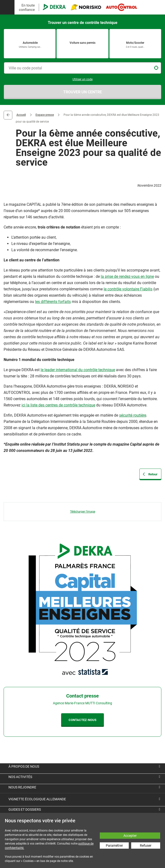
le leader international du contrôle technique (78, 370)
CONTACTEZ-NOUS (82, 720)
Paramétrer (114, 846)
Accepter (130, 836)
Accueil (21, 115)
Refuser (146, 846)
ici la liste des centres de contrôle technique (58, 405)
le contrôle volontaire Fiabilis (128, 289)
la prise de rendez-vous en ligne (127, 276)
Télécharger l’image (83, 512)
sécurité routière (133, 415)
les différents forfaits (53, 302)
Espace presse (45, 115)
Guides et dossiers (25, 809)
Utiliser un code (82, 79)
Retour (8, 115)
